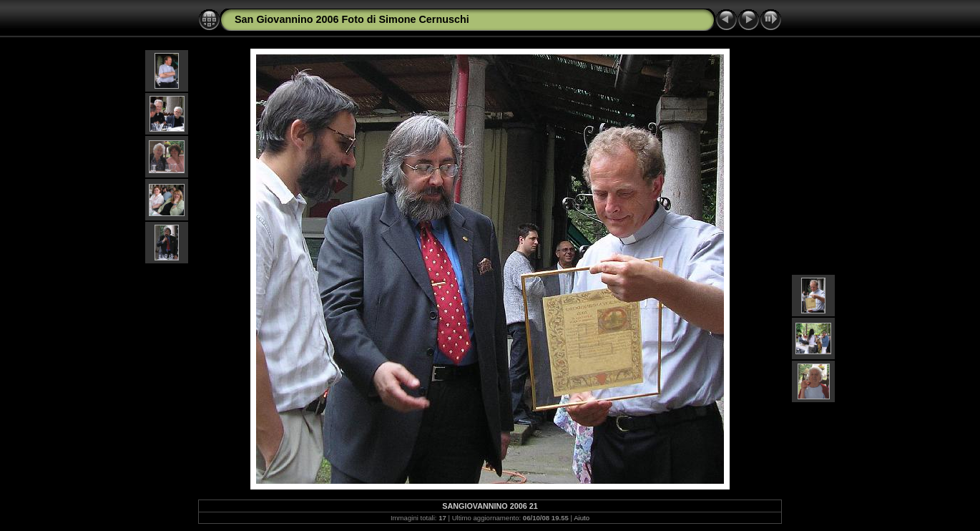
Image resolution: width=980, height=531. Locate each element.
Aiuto (582, 518)
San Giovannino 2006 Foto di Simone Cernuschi (352, 19)
